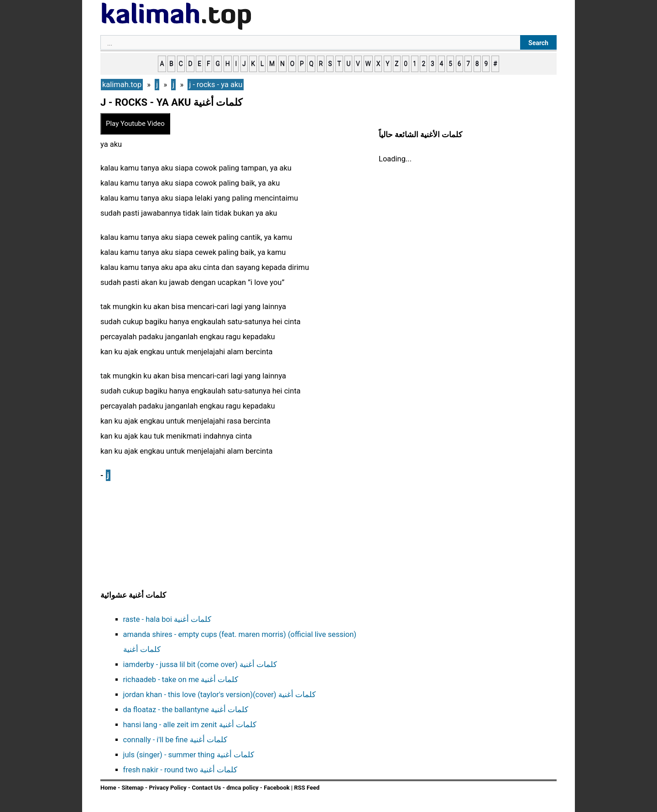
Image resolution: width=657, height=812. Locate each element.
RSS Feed (307, 788)
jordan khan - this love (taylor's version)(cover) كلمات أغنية (219, 695)
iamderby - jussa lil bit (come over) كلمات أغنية (200, 665)
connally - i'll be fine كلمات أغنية (175, 740)
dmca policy (242, 788)
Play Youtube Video (135, 124)
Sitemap (132, 788)
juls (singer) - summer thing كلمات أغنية (189, 755)
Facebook (277, 788)
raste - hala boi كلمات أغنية (167, 619)
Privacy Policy (167, 788)
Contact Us (206, 788)
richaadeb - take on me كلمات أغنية (181, 680)
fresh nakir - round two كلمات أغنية (180, 770)
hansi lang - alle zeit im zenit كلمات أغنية (190, 725)
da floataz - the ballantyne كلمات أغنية (186, 710)
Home (108, 788)
